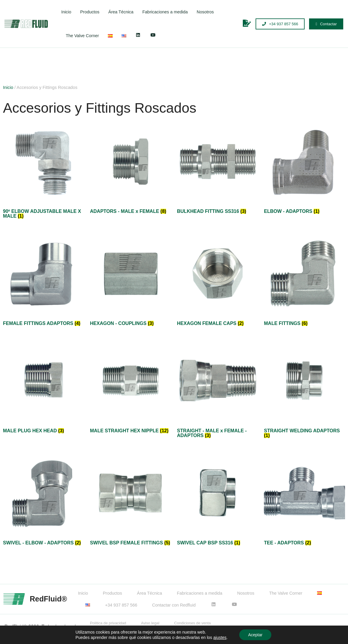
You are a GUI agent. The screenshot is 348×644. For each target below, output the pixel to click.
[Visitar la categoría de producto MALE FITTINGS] (304, 281)
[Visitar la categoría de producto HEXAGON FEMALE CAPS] (218, 281)
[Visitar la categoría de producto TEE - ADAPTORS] (304, 500)
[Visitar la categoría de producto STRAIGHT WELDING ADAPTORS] (304, 390)
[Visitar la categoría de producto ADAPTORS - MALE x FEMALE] (131, 169)
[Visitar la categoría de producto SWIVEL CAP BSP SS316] (218, 500)
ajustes (220, 637)
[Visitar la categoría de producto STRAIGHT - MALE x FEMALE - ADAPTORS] (218, 390)
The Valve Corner (82, 36)
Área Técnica (121, 12)
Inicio (66, 12)
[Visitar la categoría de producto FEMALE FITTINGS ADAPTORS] (44, 281)
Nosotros (205, 12)
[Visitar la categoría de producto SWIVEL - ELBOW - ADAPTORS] (44, 500)
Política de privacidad (108, 623)
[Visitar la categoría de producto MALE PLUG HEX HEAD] (44, 388)
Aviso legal (150, 623)
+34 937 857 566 (121, 605)
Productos (90, 12)
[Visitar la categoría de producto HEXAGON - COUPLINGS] (131, 281)
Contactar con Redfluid (174, 605)
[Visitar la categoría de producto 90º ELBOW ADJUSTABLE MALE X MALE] (44, 171)
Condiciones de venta (192, 623)
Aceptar (255, 635)
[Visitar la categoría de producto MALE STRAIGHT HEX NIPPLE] (131, 388)
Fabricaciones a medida (165, 12)
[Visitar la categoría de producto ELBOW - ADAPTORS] (304, 169)
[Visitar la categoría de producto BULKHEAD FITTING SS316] (218, 169)
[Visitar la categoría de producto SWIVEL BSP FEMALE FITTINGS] (131, 500)
